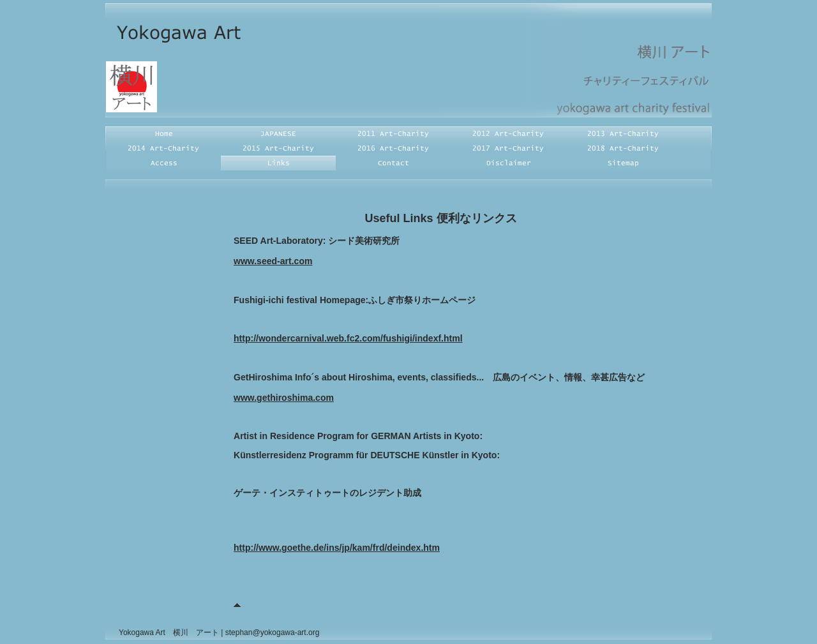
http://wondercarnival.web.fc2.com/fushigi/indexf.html (348, 338)
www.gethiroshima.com (284, 398)
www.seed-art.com (273, 261)
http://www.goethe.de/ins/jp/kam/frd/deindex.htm (337, 548)
